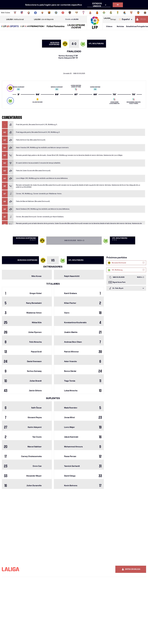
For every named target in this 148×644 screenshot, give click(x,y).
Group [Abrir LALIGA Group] (110, 19)
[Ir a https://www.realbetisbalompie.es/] (104, 13)
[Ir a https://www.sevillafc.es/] (131, 13)
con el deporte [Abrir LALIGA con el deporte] (44, 19)
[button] (10, 26)
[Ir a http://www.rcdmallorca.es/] (97, 13)
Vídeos (109, 26)
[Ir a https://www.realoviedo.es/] (118, 13)
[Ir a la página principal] (95, 29)
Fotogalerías (142, 26)
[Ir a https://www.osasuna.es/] (29, 13)
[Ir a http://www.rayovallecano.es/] (77, 13)
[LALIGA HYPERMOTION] (33, 26)
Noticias (120, 26)
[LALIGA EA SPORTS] (10, 26)
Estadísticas (131, 26)
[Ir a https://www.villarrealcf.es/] (145, 13)
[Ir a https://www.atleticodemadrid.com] (22, 13)
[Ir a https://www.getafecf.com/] (56, 13)
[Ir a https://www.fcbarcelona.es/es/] (49, 13)
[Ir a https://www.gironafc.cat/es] (63, 13)
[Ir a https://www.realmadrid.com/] (111, 13)
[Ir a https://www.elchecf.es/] (42, 13)
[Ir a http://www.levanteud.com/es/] (70, 13)
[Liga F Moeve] (56, 26)
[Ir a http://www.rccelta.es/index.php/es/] (83, 13)
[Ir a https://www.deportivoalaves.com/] (35, 13)
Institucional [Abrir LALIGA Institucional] (15, 19)
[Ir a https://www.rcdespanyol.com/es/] (90, 13)
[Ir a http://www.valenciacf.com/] (138, 13)
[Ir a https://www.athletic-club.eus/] (15, 13)
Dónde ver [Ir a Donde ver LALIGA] (72, 19)
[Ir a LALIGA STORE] (117, 19)
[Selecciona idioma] (126, 19)
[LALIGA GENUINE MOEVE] (76, 26)
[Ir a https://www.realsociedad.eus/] (125, 13)
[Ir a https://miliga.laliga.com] (142, 19)
